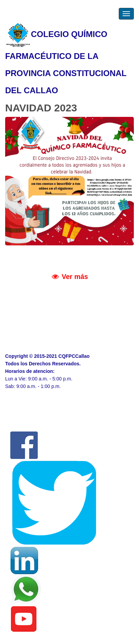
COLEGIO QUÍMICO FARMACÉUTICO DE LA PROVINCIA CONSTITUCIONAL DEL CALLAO (66, 59)
